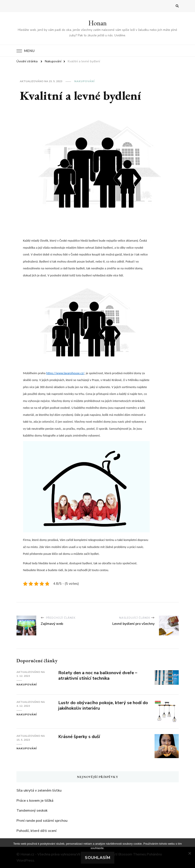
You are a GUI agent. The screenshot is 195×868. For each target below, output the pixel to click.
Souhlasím (98, 858)
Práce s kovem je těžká (35, 801)
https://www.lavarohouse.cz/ (65, 373)
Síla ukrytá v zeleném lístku (39, 790)
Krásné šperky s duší (79, 737)
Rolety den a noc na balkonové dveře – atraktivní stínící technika (98, 676)
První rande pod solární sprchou (42, 821)
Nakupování (84, 81)
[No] (190, 853)
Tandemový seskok (32, 811)
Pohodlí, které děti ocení (36, 831)
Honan (97, 23)
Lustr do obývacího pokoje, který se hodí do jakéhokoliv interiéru (103, 705)
